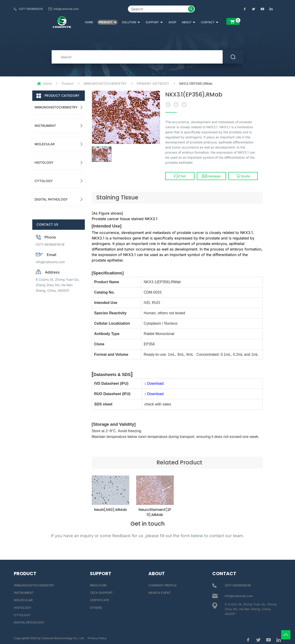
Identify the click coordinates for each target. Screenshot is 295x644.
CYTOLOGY (44, 181)
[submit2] (191, 9)
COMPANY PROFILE (163, 585)
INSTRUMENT (45, 126)
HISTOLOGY (44, 162)
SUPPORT (154, 22)
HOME (89, 22)
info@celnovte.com (66, 9)
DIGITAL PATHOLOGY (51, 199)
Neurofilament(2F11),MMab (155, 512)
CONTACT (210, 22)
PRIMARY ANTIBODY (153, 83)
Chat (180, 176)
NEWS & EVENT (160, 593)
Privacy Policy (97, 638)
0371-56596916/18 (31, 9)
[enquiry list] (233, 21)
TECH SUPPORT (101, 593)
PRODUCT (108, 22)
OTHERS (96, 608)
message (211, 176)
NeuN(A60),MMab (111, 510)
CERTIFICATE (100, 600)
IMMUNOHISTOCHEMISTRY (105, 83)
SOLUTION (131, 22)
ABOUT (189, 22)
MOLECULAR (45, 144)
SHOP (172, 22)
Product (68, 83)
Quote (243, 176)
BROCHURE (98, 585)
